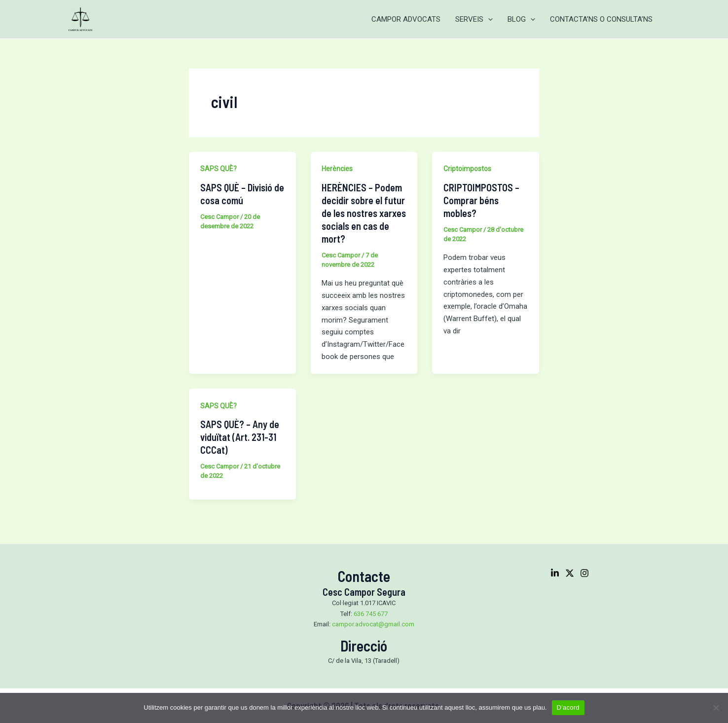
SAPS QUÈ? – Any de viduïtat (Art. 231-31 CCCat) (240, 437)
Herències (337, 169)
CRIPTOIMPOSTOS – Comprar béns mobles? (481, 200)
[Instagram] (584, 573)
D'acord (568, 707)
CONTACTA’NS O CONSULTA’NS (601, 19)
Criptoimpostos (467, 169)
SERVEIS (474, 19)
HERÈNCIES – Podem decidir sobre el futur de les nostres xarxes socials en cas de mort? (364, 213)
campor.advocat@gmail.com (373, 624)
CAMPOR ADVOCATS (406, 19)
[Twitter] (570, 573)
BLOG (521, 19)
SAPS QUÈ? (218, 169)
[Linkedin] (555, 573)
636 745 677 (371, 614)
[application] (488, 19)
